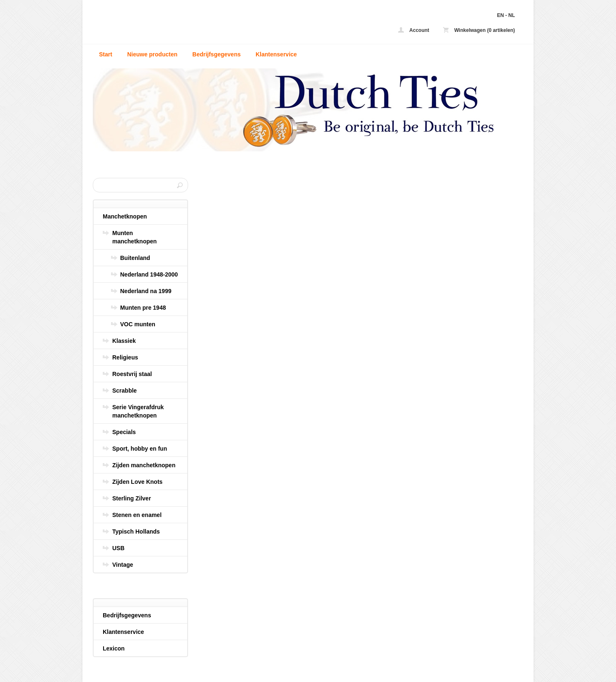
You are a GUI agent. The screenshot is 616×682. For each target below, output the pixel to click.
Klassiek (124, 341)
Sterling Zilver (132, 498)
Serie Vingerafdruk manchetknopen (138, 411)
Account (414, 30)
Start (106, 54)
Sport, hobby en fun (140, 449)
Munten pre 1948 (143, 308)
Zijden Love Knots (137, 482)
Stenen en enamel (137, 515)
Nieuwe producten (152, 54)
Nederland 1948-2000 (149, 274)
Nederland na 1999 (146, 291)
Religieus (125, 357)
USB (118, 548)
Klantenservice (276, 54)
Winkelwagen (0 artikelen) (479, 30)
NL (512, 15)
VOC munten (138, 324)
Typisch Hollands (136, 532)
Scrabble (124, 391)
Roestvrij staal (132, 374)
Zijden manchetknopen (144, 465)
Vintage (123, 565)
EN (501, 15)
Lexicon (114, 648)
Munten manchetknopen (134, 237)
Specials (124, 432)
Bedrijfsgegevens (216, 54)
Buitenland (135, 258)
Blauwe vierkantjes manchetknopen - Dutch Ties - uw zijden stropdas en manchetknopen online (203, 24)
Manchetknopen (125, 216)
